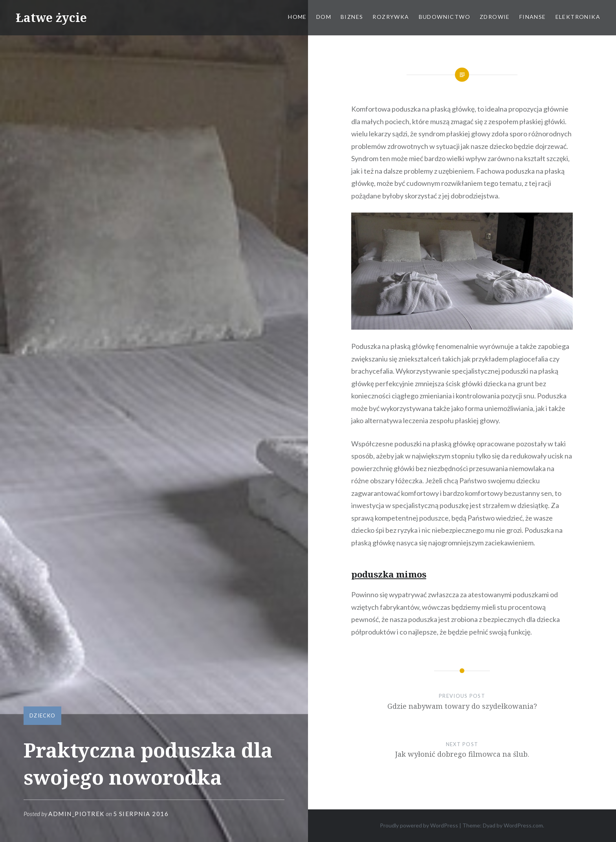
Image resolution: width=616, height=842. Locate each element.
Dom (324, 17)
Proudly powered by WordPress (419, 825)
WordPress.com (523, 825)
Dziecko (42, 715)
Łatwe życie (51, 17)
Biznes (352, 17)
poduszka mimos (389, 574)
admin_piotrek (76, 814)
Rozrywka (391, 17)
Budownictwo (445, 17)
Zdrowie (495, 17)
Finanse (533, 17)
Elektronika (578, 17)
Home (297, 17)
